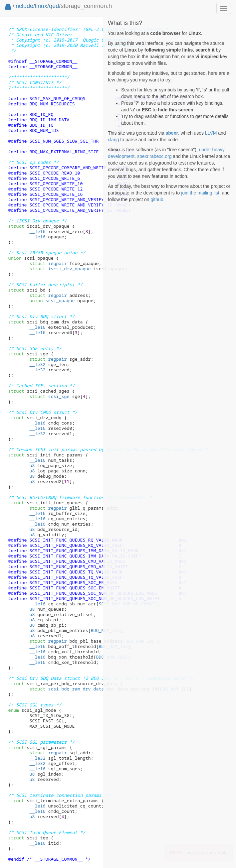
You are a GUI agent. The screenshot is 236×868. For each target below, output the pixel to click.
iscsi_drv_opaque (60, 269)
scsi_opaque (52, 301)
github (157, 199)
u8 (32, 465)
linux (41, 6)
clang (113, 140)
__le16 (37, 231)
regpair (48, 263)
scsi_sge (49, 396)
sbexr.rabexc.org (154, 156)
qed (54, 6)
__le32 (37, 364)
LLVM (211, 133)
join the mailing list (200, 193)
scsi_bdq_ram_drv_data (67, 689)
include (24, 6)
